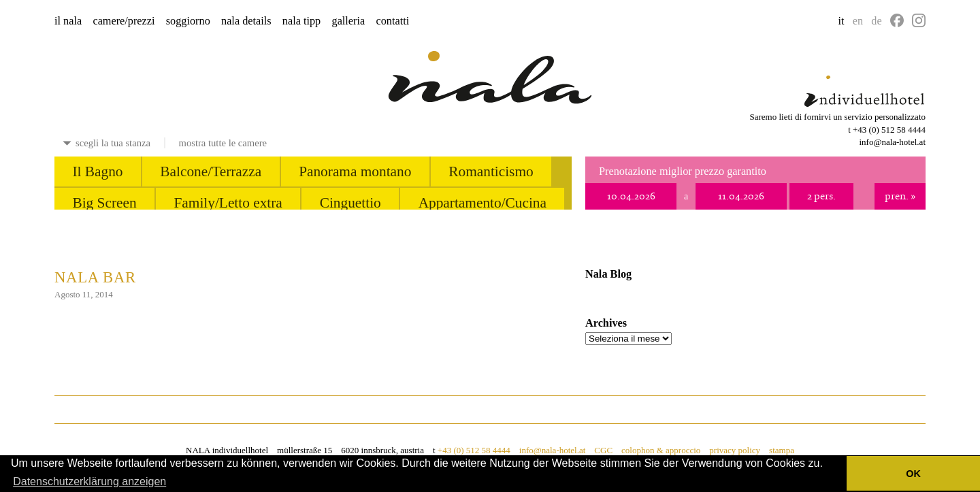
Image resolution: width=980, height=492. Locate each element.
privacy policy (735, 450)
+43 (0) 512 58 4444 (889, 130)
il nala (68, 21)
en (858, 21)
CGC (603, 450)
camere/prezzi (124, 21)
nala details (246, 21)
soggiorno (188, 21)
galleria (349, 21)
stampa (782, 450)
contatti (392, 21)
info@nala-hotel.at (892, 142)
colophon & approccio (661, 450)
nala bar (95, 277)
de (876, 21)
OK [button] (913, 474)
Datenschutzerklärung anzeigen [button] (89, 481)
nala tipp (301, 21)
